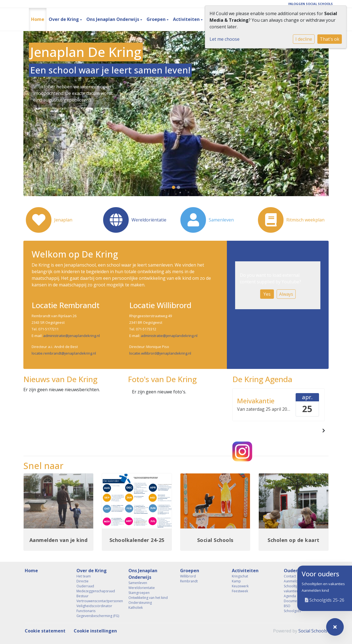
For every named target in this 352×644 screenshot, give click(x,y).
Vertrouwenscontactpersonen (98, 601)
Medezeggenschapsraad (96, 591)
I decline (304, 39)
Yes (267, 294)
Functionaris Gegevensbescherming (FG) (98, 613)
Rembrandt (189, 581)
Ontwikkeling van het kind (148, 598)
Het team (84, 576)
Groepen (157, 19)
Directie (82, 581)
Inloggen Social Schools (310, 4)
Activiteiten (187, 19)
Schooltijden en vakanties (323, 584)
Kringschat (240, 576)
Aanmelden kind (315, 590)
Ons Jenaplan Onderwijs (113, 19)
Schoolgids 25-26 (325, 600)
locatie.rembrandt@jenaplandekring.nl (64, 353)
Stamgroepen (139, 593)
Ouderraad (85, 586)
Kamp (236, 581)
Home (38, 19)
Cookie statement (45, 631)
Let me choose (225, 39)
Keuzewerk (240, 586)
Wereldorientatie (142, 588)
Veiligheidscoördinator (94, 606)
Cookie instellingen (95, 631)
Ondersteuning (140, 603)
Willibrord (188, 576)
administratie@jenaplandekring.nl (71, 336)
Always (286, 294)
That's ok (330, 39)
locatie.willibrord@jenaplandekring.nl (160, 353)
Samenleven (138, 583)
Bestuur (82, 596)
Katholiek (136, 608)
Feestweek (240, 591)
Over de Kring (64, 19)
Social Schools (313, 631)
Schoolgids (292, 611)
